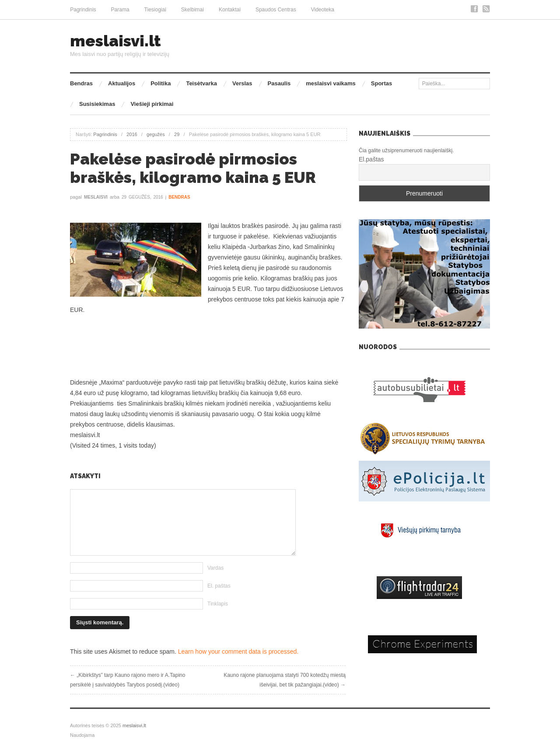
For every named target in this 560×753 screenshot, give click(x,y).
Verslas (242, 83)
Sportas (381, 83)
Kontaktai (230, 10)
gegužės (156, 134)
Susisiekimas (97, 104)
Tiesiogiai (155, 10)
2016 (132, 134)
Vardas (215, 568)
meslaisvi (96, 197)
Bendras (81, 83)
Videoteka (323, 10)
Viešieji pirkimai (152, 104)
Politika (161, 83)
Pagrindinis (83, 10)
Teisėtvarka (201, 83)
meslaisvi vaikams (331, 83)
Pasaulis (279, 83)
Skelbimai (192, 10)
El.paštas (371, 159)
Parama (120, 10)
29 (177, 134)
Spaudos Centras (276, 10)
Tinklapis (218, 604)
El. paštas (219, 586)
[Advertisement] (208, 346)
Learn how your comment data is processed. (238, 651)
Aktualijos (122, 83)
